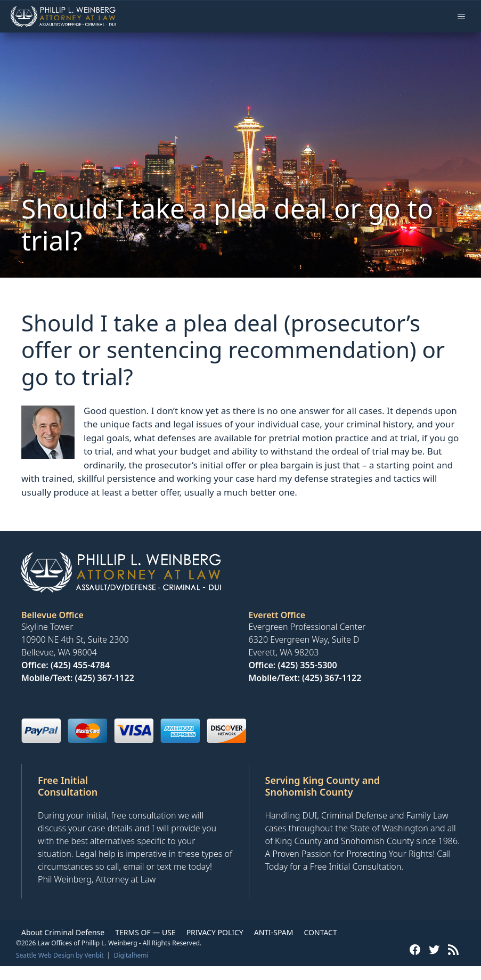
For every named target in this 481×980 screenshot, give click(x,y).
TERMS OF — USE (145, 932)
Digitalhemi (131, 955)
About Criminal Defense (63, 932)
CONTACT (320, 932)
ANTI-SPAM (274, 932)
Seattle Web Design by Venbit (60, 955)
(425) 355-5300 (307, 665)
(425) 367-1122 (105, 678)
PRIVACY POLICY (215, 932)
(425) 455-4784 (80, 665)
